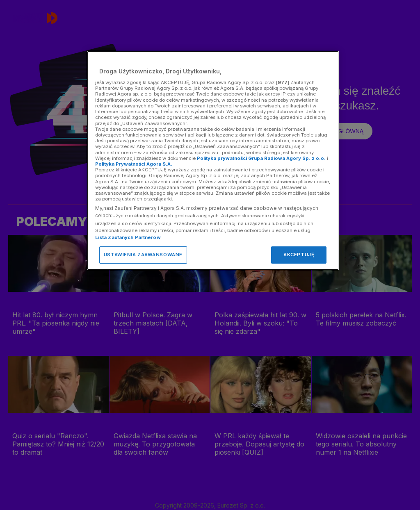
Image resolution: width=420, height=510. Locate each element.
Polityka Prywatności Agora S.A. (134, 164)
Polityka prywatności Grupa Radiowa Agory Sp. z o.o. (261, 158)
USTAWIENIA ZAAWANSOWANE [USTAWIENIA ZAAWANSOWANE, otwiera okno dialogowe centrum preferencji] (143, 255)
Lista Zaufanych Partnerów (128, 237)
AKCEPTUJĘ (299, 255)
